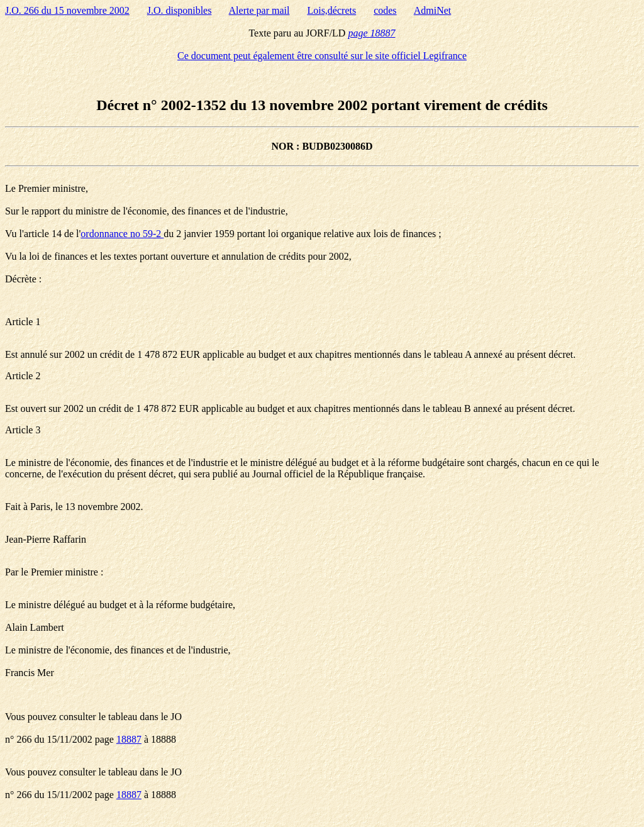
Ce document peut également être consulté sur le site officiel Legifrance (322, 56)
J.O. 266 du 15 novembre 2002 (67, 10)
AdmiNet (433, 10)
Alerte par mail (259, 10)
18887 (129, 739)
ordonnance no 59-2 (122, 234)
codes (385, 10)
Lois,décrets (331, 10)
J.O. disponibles (180, 10)
